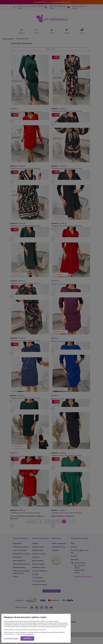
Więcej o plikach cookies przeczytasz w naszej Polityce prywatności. (25, 629)
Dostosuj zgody (11, 639)
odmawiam (30, 634)
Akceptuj (27, 638)
